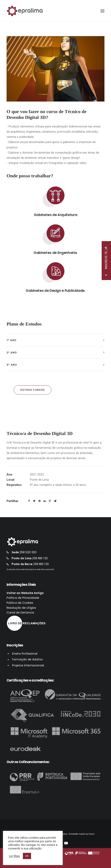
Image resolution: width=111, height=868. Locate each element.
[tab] (55, 340)
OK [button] (27, 856)
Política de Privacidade (28, 598)
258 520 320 (33, 552)
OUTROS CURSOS (33, 390)
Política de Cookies (25, 603)
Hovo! (92, 834)
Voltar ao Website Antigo (31, 593)
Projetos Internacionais (34, 665)
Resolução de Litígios (27, 608)
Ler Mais (14, 856)
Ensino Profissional (30, 654)
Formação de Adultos (33, 659)
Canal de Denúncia (26, 613)
